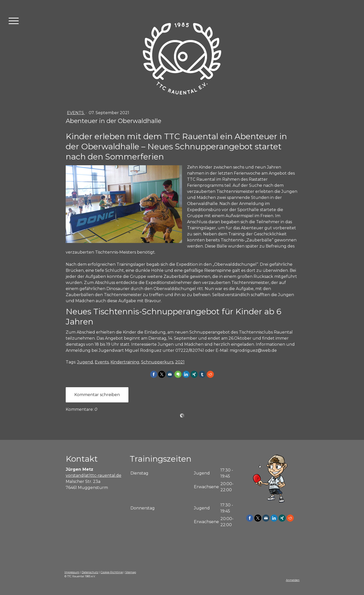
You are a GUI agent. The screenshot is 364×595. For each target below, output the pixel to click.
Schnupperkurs (157, 362)
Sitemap (131, 572)
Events (76, 113)
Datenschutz (90, 572)
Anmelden (293, 580)
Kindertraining (125, 362)
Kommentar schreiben (97, 395)
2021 (180, 362)
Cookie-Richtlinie (112, 572)
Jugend (85, 362)
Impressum (72, 572)
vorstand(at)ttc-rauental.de (94, 475)
